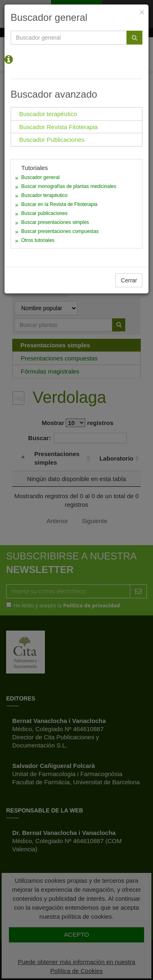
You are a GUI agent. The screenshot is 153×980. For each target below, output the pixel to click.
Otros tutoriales (38, 240)
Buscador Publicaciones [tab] (52, 140)
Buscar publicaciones (44, 213)
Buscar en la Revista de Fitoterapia (59, 204)
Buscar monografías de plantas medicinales (69, 186)
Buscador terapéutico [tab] (48, 114)
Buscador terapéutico (44, 195)
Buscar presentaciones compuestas (60, 231)
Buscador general (40, 177)
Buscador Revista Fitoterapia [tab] (59, 127)
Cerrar (129, 280)
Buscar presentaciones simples (55, 222)
